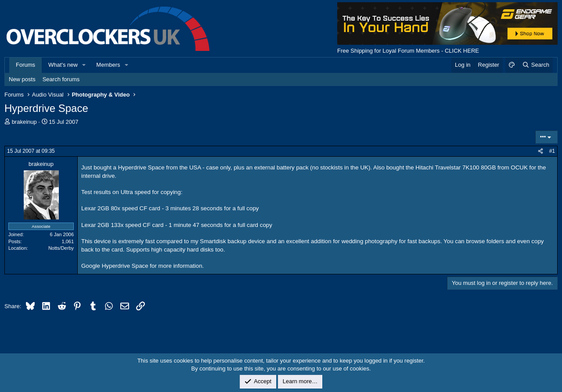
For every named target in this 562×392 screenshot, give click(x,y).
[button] (84, 65)
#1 (552, 151)
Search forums (61, 79)
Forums (25, 65)
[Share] (540, 151)
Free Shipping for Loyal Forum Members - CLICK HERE (408, 51)
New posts (22, 79)
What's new (63, 65)
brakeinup (24, 122)
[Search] (535, 65)
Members (108, 65)
